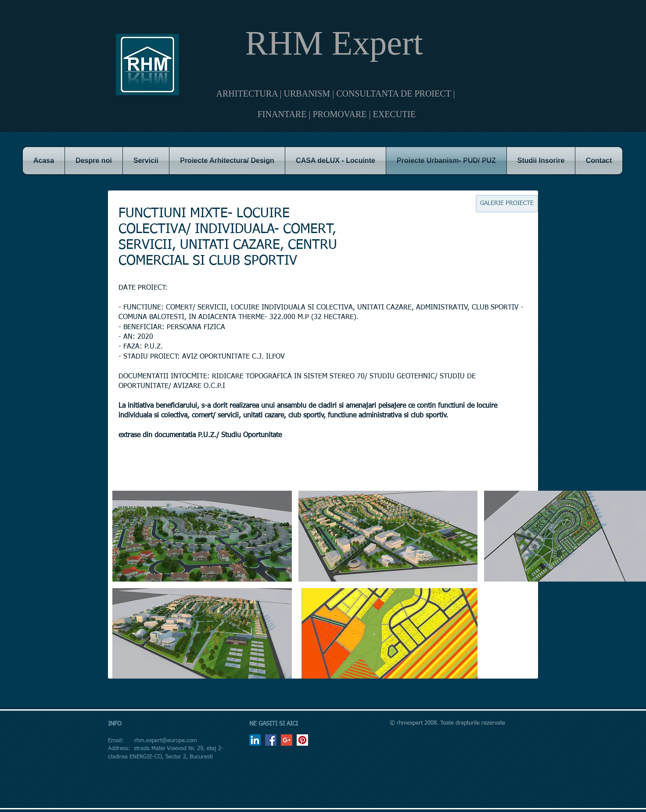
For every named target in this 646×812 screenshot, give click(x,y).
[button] (202, 536)
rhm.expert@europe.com (166, 741)
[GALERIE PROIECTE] (507, 204)
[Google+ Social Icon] (287, 740)
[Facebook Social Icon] (271, 740)
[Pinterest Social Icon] (302, 740)
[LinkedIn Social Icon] (255, 740)
